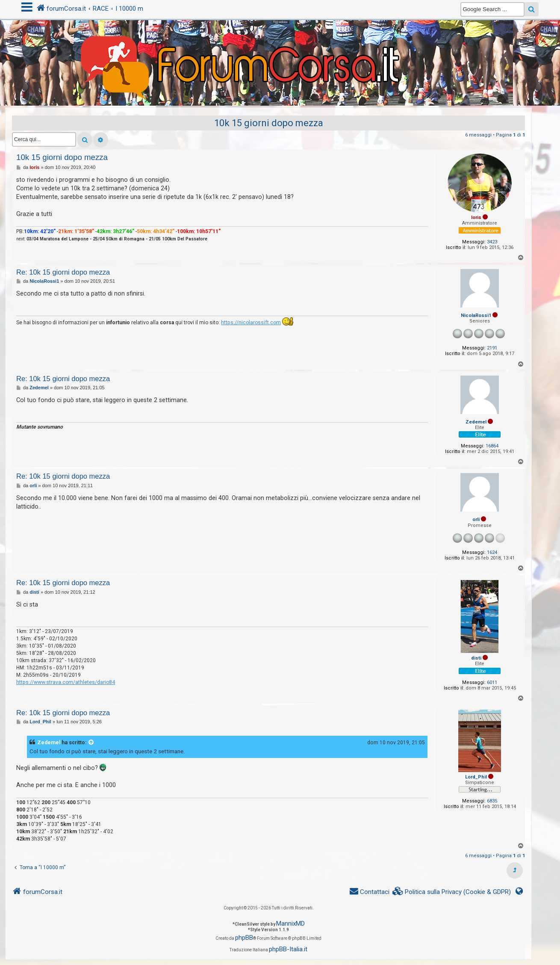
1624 (492, 552)
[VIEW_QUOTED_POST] (91, 743)
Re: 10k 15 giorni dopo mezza (63, 272)
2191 (492, 348)
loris (476, 218)
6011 (492, 682)
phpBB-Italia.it (288, 949)
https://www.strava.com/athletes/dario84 (66, 682)
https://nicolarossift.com (251, 323)
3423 (492, 242)
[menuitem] (452, 892)
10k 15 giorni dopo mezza (269, 123)
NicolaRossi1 (476, 315)
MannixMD (290, 924)
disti (476, 658)
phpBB (244, 938)
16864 (492, 446)
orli (476, 520)
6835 (492, 801)
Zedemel (476, 422)
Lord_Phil (476, 777)
